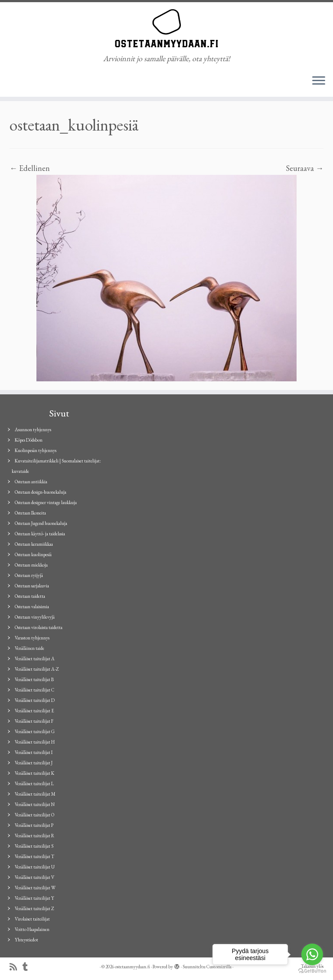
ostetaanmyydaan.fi (132, 967)
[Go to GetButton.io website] (312, 971)
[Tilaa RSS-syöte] (16, 967)
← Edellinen (30, 168)
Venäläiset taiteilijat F (34, 721)
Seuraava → (305, 168)
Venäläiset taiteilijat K (34, 773)
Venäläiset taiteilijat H (35, 742)
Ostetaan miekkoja (31, 565)
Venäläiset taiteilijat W (35, 888)
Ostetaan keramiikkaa (34, 544)
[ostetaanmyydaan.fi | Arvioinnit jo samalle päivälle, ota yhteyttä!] (166, 28)
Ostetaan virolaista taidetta (39, 627)
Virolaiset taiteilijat (32, 919)
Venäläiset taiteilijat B (34, 679)
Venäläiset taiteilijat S (34, 846)
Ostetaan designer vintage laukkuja (46, 502)
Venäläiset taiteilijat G (35, 731)
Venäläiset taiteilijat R (34, 836)
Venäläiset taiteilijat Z (34, 908)
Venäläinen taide (29, 648)
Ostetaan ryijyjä (29, 575)
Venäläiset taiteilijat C (34, 690)
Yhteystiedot (26, 940)
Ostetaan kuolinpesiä (33, 554)
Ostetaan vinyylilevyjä (35, 617)
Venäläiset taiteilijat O (34, 815)
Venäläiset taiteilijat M (35, 794)
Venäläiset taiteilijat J (34, 763)
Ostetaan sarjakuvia (32, 586)
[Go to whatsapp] (312, 954)
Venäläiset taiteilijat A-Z (37, 669)
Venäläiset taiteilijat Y (34, 898)
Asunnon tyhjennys (33, 429)
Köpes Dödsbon (29, 440)
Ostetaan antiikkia (31, 482)
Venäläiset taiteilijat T (34, 856)
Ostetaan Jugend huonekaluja (41, 523)
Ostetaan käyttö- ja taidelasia (40, 534)
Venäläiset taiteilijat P (34, 825)
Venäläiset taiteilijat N (35, 804)
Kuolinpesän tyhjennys (36, 450)
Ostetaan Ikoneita (30, 513)
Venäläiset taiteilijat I (34, 752)
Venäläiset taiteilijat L (34, 783)
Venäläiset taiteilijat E (34, 711)
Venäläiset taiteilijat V (34, 877)
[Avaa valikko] (319, 81)
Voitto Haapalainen (32, 929)
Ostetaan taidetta (30, 596)
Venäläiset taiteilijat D (35, 700)
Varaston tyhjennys (32, 638)
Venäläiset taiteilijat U (35, 867)
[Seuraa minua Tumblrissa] (28, 967)
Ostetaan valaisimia (32, 606)
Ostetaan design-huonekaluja (41, 492)
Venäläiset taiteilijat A (35, 659)
